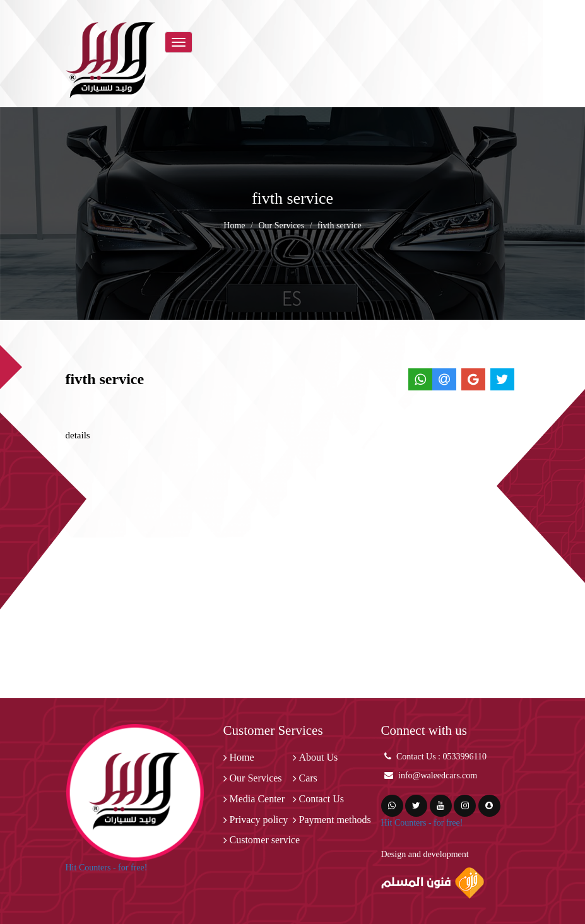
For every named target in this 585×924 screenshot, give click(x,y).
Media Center (257, 799)
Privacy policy (259, 820)
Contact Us (322, 799)
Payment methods (335, 820)
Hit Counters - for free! (107, 868)
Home (234, 225)
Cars (308, 778)
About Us (319, 757)
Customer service (265, 840)
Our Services (281, 225)
